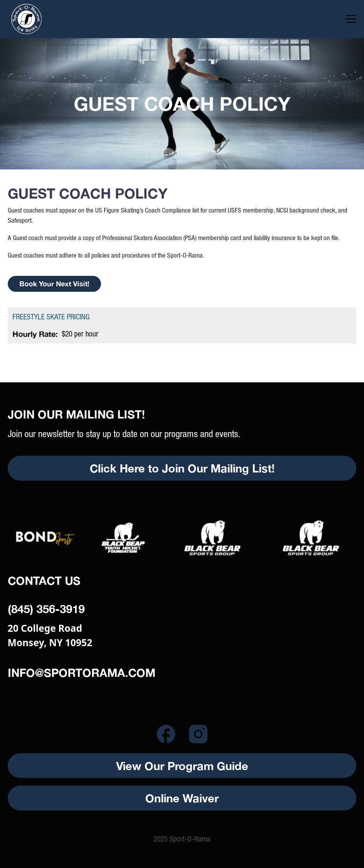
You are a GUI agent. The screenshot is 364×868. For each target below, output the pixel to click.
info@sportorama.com (82, 672)
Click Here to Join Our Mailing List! (182, 468)
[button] (351, 19)
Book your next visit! (54, 284)
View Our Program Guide (182, 766)
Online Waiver (182, 798)
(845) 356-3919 (46, 609)
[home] (45, 19)
